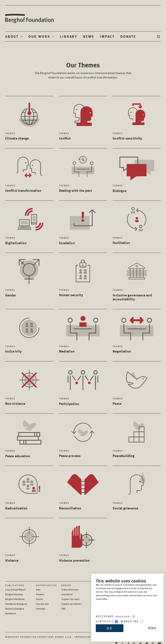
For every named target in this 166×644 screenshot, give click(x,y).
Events (39, 599)
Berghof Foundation (29, 19)
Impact (107, 36)
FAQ (63, 609)
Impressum (82, 637)
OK (110, 628)
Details (152, 628)
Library (69, 36)
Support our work (71, 599)
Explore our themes (72, 604)
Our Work (39, 36)
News (89, 36)
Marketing (130, 621)
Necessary (113, 616)
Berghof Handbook (15, 599)
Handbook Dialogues (16, 604)
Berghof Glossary (14, 594)
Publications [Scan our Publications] (15, 585)
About (12, 36)
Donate (128, 36)
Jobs (38, 590)
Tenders (40, 594)
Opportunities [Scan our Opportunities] (46, 585)
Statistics (105, 621)
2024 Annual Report (15, 590)
